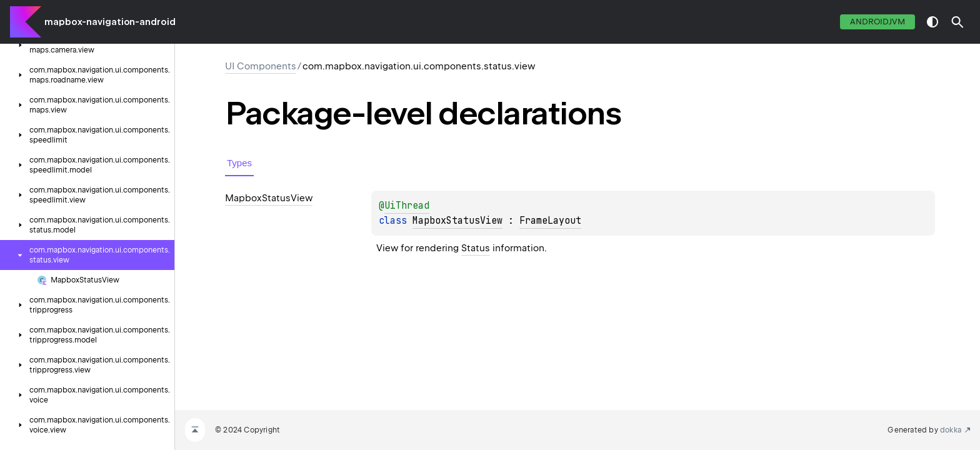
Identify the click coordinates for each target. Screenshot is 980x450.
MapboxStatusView (457, 221)
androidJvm (877, 22)
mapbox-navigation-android (110, 22)
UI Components (261, 66)
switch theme (932, 22)
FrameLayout (550, 221)
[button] (957, 22)
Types (239, 163)
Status (476, 248)
